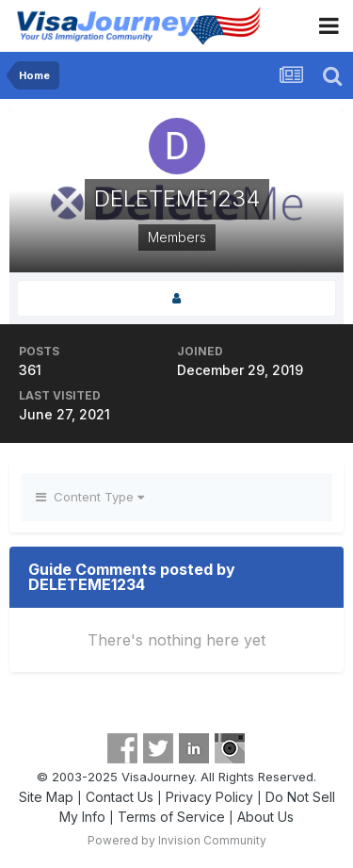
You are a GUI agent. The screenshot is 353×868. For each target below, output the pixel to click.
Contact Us (120, 797)
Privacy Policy (209, 797)
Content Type (90, 497)
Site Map (46, 797)
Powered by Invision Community (177, 840)
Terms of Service (171, 817)
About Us (265, 817)
